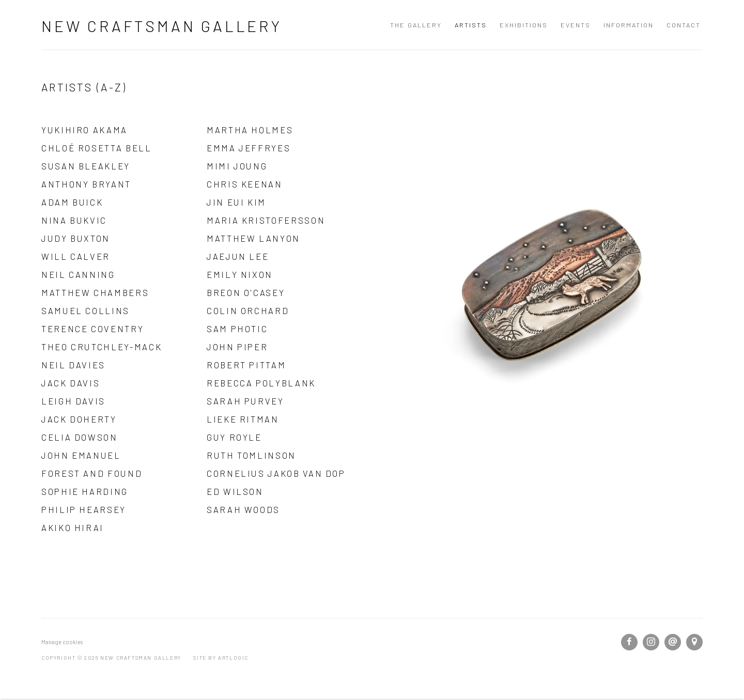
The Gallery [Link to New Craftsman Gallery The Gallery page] (416, 25)
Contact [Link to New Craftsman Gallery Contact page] (684, 25)
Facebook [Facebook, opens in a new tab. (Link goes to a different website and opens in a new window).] (629, 642)
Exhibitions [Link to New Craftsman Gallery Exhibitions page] (524, 25)
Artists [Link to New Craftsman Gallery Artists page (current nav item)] (471, 25)
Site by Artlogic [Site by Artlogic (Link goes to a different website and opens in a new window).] (221, 658)
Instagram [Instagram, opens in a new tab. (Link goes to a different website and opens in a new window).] (651, 642)
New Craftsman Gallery (162, 26)
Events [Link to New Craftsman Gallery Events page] (576, 25)
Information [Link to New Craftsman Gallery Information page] (629, 25)
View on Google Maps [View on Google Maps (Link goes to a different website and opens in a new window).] (694, 642)
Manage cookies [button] (62, 642)
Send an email (673, 642)
